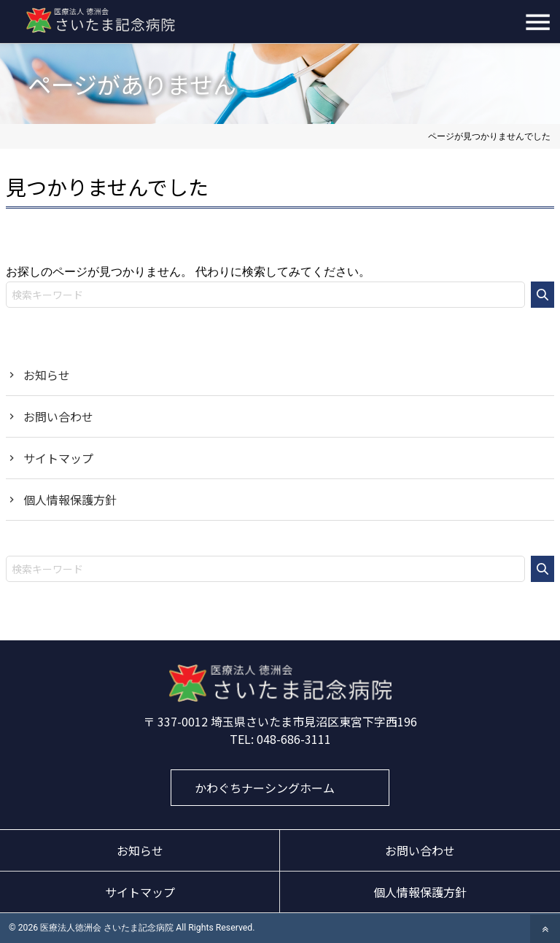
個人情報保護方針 (70, 500)
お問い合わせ (58, 416)
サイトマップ (58, 458)
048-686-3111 (294, 739)
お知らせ (47, 375)
